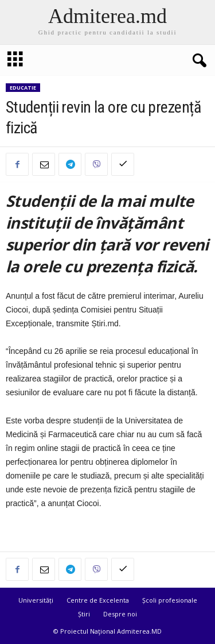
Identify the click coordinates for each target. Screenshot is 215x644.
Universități (36, 600)
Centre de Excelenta (98, 600)
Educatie (23, 88)
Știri (84, 614)
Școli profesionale (170, 600)
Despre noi (120, 614)
